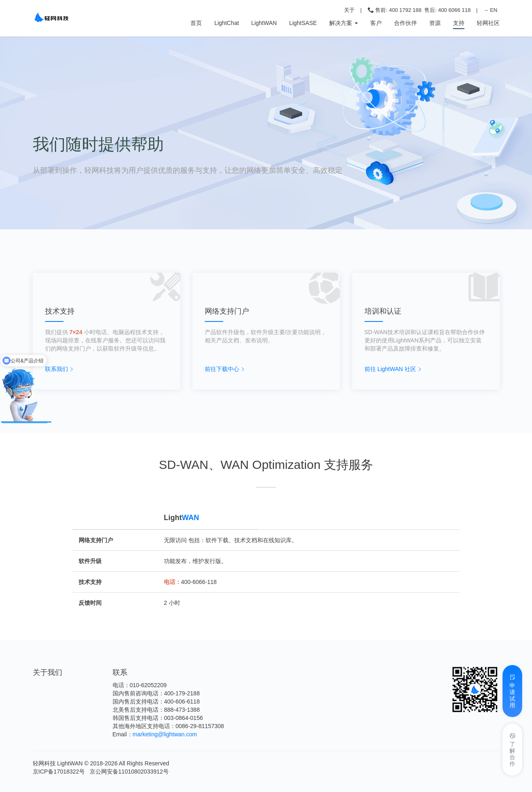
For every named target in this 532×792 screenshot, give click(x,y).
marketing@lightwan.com (165, 734)
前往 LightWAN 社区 (390, 369)
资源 (435, 23)
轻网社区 (488, 23)
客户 (376, 23)
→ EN (490, 10)
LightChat (226, 23)
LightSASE (303, 23)
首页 (196, 22)
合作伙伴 (405, 23)
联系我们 (57, 369)
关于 (349, 10)
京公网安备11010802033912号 (129, 772)
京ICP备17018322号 (59, 772)
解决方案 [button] (344, 23)
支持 (459, 23)
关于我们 (48, 672)
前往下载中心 (222, 369)
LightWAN (264, 23)
